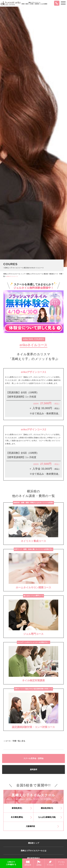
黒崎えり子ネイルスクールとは (34, 851)
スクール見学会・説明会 (33, 758)
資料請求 (34, 769)
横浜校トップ (34, 843)
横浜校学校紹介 (33, 858)
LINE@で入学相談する (11, 863)
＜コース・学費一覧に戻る (14, 741)
